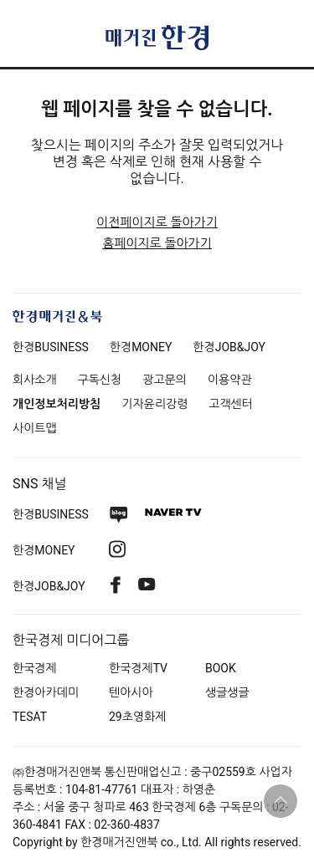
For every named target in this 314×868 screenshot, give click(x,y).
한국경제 (35, 668)
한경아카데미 (46, 692)
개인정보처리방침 (57, 404)
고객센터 (231, 404)
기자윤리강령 (154, 404)
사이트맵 (35, 428)
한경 (51, 347)
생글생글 (227, 692)
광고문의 (165, 380)
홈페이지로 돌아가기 (157, 243)
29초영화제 (137, 717)
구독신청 (100, 380)
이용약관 (230, 380)
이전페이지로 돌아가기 (157, 222)
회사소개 (35, 380)
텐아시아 (131, 692)
